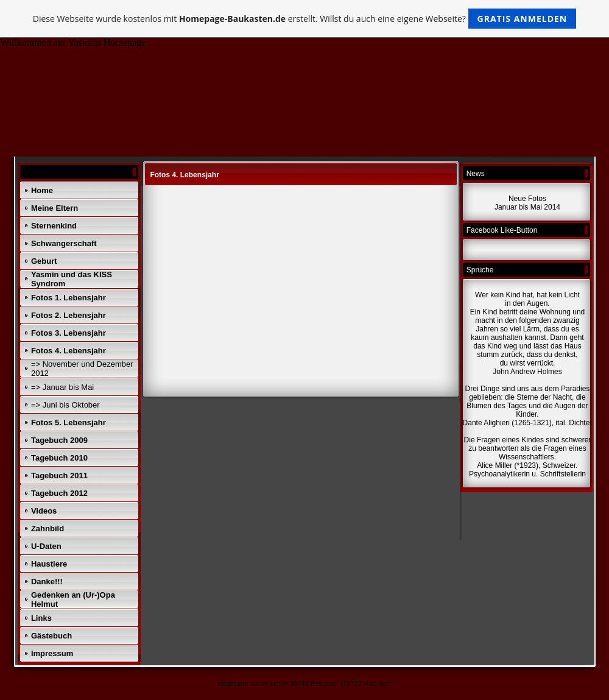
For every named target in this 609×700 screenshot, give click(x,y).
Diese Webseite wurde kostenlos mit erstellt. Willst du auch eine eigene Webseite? (305, 19)
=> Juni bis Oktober (65, 405)
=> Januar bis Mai (62, 387)
